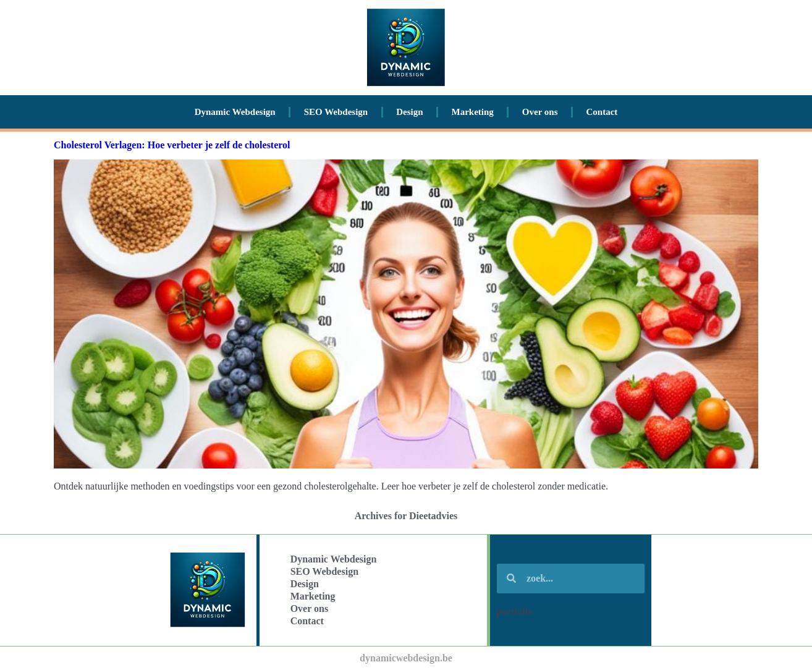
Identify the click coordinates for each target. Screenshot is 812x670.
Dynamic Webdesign (235, 112)
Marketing (473, 112)
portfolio (515, 612)
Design (409, 112)
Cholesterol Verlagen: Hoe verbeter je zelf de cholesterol (172, 145)
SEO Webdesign (336, 112)
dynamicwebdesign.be (406, 658)
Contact (602, 112)
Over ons (540, 112)
